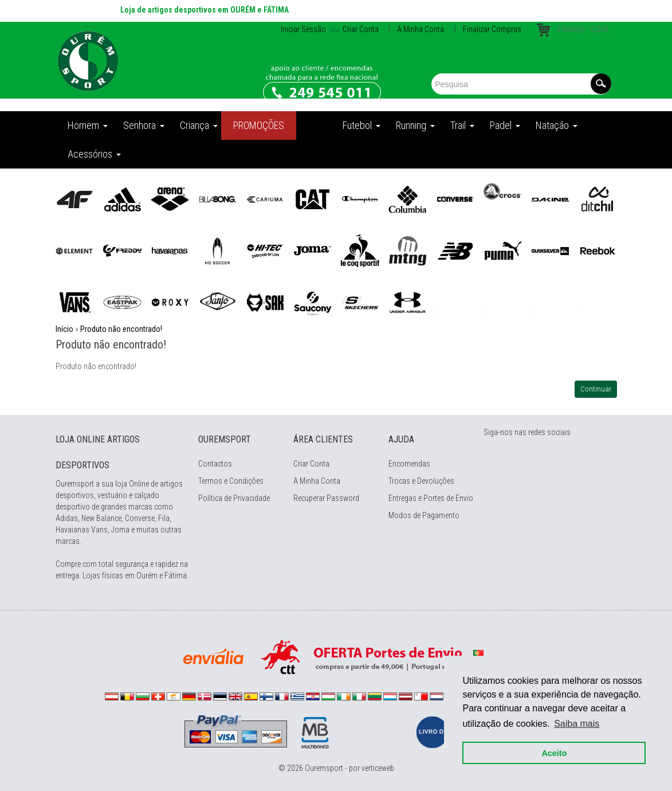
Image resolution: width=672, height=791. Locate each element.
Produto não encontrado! (121, 329)
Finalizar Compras (492, 29)
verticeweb (378, 768)
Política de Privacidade (234, 498)
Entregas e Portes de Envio (431, 498)
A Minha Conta (421, 29)
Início (64, 329)
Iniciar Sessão (303, 29)
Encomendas (409, 464)
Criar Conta (360, 29)
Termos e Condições (231, 481)
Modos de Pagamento (424, 515)
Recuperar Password (326, 498)
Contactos (215, 464)
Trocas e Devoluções (421, 481)
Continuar (596, 389)
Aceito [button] (553, 752)
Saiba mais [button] (575, 723)
